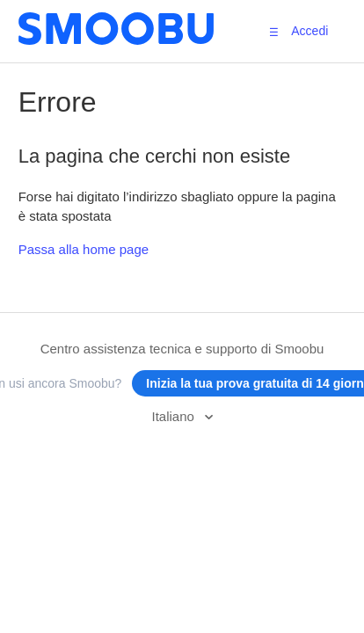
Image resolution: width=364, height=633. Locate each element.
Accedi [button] (309, 31)
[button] (274, 32)
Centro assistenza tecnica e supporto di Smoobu (182, 349)
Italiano (175, 416)
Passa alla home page (84, 249)
